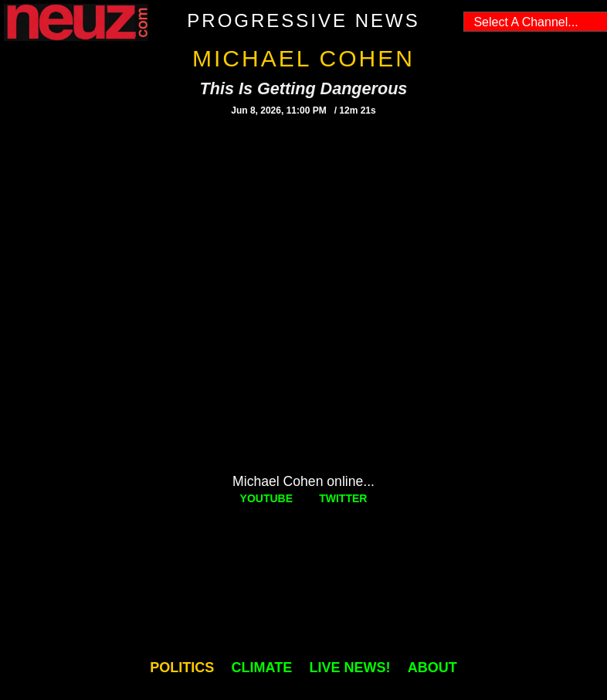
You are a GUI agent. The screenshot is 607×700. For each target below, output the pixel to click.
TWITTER (343, 498)
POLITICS (182, 668)
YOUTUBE (266, 498)
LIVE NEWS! (349, 668)
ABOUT (432, 668)
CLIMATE (262, 668)
